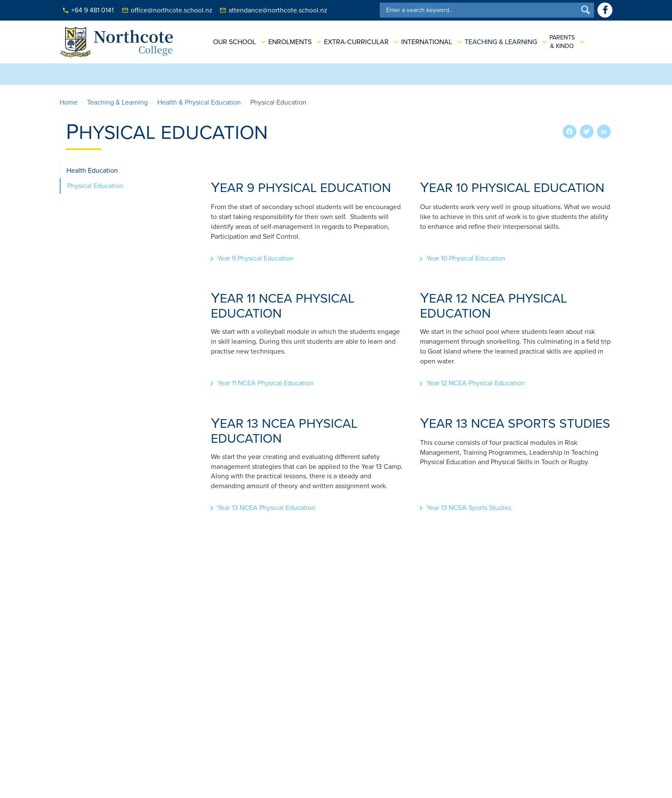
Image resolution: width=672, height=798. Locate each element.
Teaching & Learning (494, 42)
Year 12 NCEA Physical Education (475, 383)
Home (69, 102)
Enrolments (283, 42)
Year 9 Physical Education (255, 258)
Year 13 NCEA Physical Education (266, 508)
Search (585, 10)
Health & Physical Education (199, 102)
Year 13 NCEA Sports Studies (469, 508)
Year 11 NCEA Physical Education (265, 383)
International (420, 42)
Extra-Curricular (350, 42)
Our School (228, 42)
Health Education (92, 171)
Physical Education (95, 186)
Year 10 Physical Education (466, 258)
